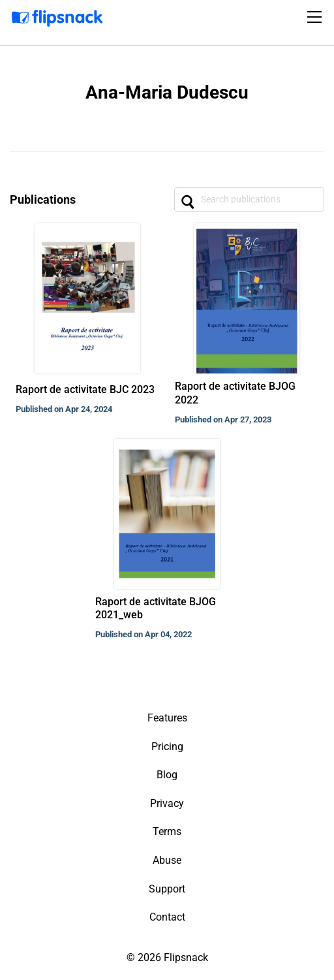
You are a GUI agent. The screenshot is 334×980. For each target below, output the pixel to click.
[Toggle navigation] (316, 17)
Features (167, 718)
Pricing (167, 747)
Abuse (167, 860)
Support (167, 889)
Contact (167, 917)
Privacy (167, 803)
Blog (167, 775)
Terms (167, 831)
